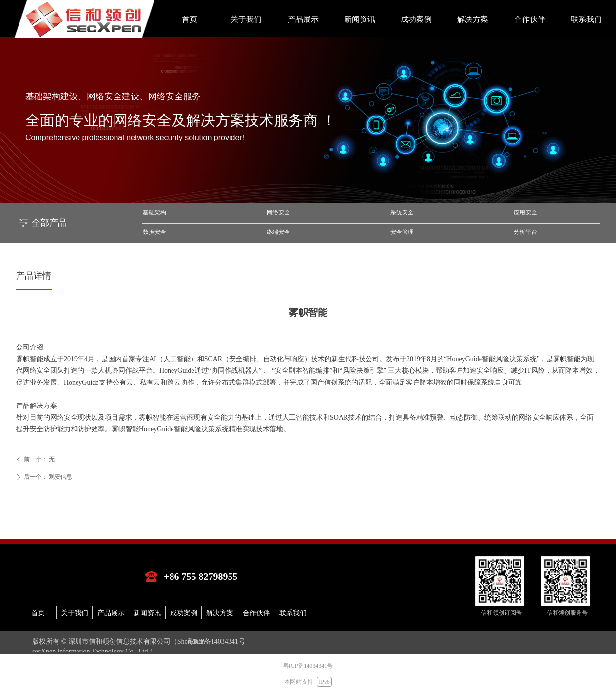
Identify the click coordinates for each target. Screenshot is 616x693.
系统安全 (402, 212)
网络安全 (278, 212)
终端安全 (278, 232)
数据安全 (154, 232)
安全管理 (402, 232)
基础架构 (154, 212)
